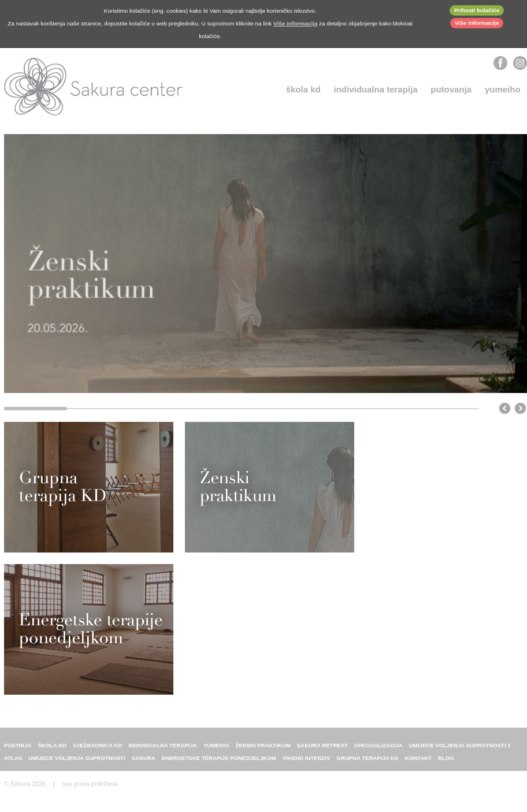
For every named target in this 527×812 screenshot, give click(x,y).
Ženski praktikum (263, 750)
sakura (144, 763)
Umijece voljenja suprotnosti (77, 763)
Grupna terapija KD (368, 763)
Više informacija (477, 23)
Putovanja (451, 89)
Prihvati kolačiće (477, 10)
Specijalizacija (378, 750)
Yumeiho (503, 89)
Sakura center (94, 87)
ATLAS (13, 763)
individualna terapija (375, 89)
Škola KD (303, 89)
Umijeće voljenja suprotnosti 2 (460, 750)
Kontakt (418, 763)
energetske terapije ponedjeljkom (219, 763)
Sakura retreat (322, 750)
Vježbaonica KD (97, 750)
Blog (446, 763)
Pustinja (18, 750)
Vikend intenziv (307, 763)
